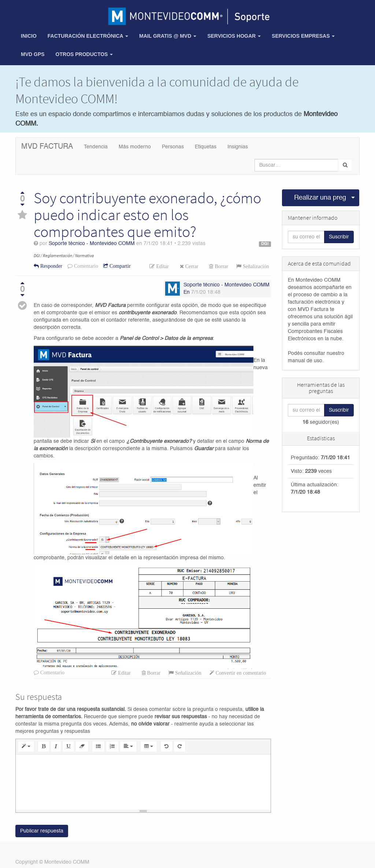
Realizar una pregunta (320, 198)
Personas (173, 147)
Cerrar (191, 266)
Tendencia (96, 147)
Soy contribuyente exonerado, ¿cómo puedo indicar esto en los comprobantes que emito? (147, 215)
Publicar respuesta (42, 831)
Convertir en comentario (240, 673)
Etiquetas (206, 147)
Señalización (255, 266)
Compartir (119, 266)
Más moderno (135, 147)
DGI (265, 244)
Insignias (238, 147)
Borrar (221, 266)
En (187, 292)
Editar (161, 266)
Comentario (85, 266)
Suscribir (339, 237)
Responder (51, 266)
